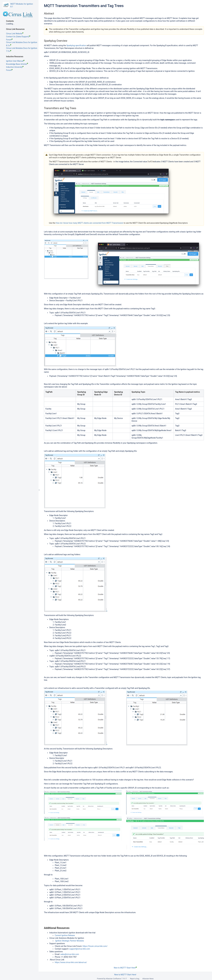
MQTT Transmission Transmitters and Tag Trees (84, 6)
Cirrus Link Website (15, 34)
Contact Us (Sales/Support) (18, 37)
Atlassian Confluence (114, 979)
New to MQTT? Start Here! (125, 968)
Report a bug (135, 979)
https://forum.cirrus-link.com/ (95, 946)
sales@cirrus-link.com (70, 954)
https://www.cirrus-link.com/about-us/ (71, 962)
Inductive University (15, 67)
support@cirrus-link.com (80, 949)
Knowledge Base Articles (17, 64)
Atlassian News (148, 979)
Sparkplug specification (76, 45)
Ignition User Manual (15, 61)
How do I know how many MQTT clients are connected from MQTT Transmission (90, 223)
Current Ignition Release (65, 935)
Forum (9, 40)
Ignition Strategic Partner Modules (69, 941)
